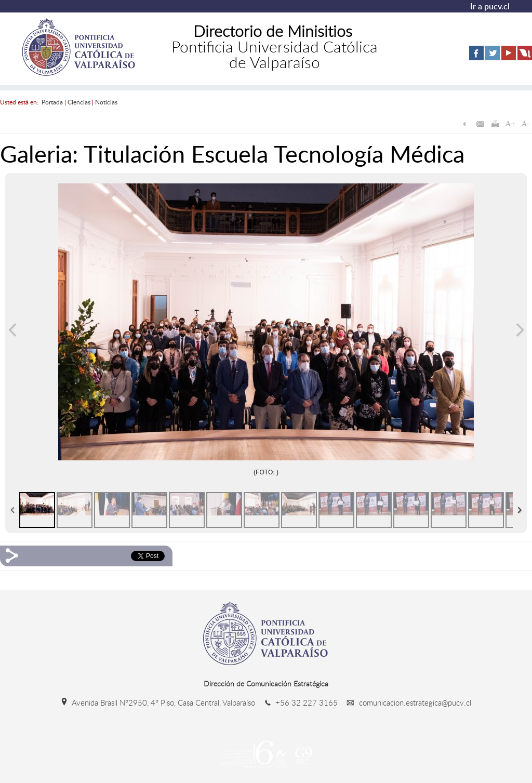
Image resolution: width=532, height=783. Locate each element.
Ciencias (79, 102)
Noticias (106, 102)
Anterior (12, 330)
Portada (52, 102)
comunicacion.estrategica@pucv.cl (405, 702)
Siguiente (520, 330)
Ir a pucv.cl (490, 6)
